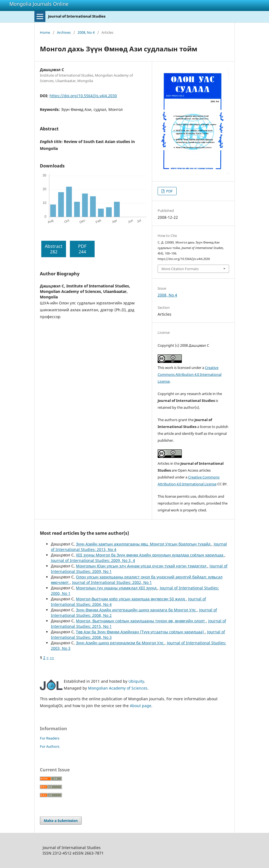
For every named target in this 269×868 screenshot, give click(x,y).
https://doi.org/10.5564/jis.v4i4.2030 (83, 96)
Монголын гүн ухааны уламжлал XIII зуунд (117, 588)
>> (52, 658)
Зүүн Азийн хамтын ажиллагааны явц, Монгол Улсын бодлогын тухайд (144, 544)
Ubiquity (136, 681)
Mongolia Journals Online (39, 4)
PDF (169, 191)
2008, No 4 (86, 32)
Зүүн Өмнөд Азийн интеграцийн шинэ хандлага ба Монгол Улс (136, 610)
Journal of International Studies (77, 16)
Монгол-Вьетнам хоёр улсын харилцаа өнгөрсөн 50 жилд (131, 599)
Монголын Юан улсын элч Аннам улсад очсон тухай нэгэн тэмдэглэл (142, 566)
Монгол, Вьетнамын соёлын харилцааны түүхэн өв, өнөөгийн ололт (141, 621)
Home (45, 32)
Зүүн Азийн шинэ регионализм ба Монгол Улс (120, 643)
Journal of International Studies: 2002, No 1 (112, 582)
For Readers (50, 738)
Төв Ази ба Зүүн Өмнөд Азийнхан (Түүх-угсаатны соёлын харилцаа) (140, 632)
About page (141, 706)
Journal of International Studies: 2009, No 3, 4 (93, 560)
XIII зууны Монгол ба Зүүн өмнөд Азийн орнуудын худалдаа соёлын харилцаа (150, 555)
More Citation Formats (180, 269)
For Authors (50, 746)
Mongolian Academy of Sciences (118, 688)
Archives (64, 32)
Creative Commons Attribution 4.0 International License (190, 374)
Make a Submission (61, 821)
